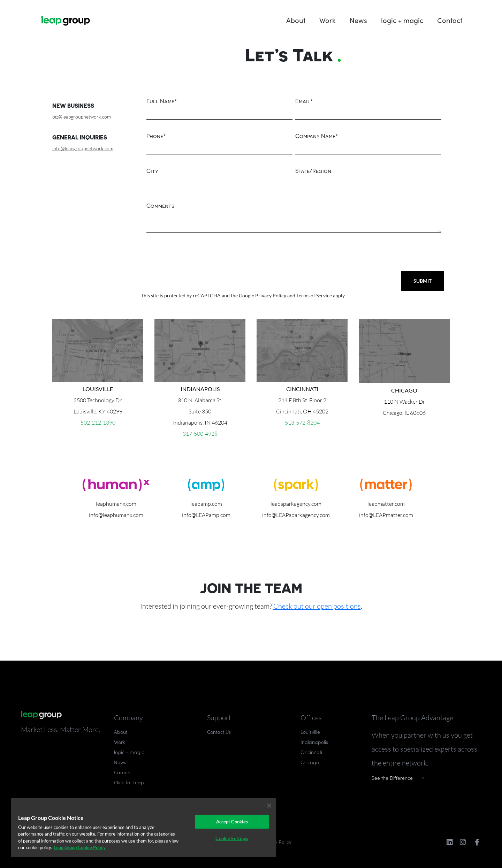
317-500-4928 (200, 434)
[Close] (269, 806)
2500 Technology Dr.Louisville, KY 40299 (98, 400)
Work (328, 20)
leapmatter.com (386, 504)
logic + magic (402, 20)
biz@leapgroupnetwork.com (82, 117)
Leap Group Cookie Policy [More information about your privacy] (80, 847)
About (296, 20)
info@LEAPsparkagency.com (296, 515)
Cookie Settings (232, 838)
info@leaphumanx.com (116, 515)
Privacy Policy (271, 295)
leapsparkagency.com (296, 504)
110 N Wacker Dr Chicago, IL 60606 (404, 402)
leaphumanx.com (116, 504)
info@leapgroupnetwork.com (83, 148)
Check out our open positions (317, 606)
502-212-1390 (98, 422)
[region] (144, 827)
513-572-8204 (302, 422)
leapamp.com (206, 504)
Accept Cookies (232, 822)
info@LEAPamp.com (206, 515)
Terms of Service (314, 295)
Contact (450, 20)
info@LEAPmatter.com (386, 515)
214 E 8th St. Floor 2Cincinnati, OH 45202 (302, 400)
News (358, 20)
